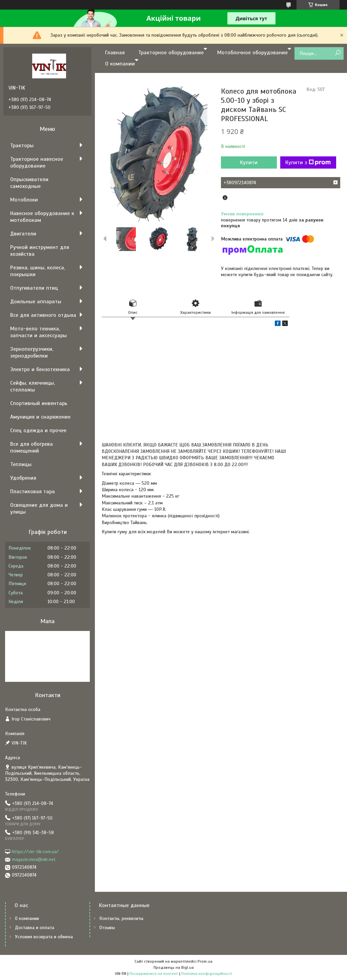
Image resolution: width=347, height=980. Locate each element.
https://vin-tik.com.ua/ (35, 852)
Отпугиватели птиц (34, 288)
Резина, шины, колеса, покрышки (38, 271)
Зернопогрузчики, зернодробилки (32, 352)
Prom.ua (205, 961)
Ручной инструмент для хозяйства (40, 251)
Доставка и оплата (35, 928)
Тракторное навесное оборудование (37, 162)
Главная (115, 53)
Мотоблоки (24, 200)
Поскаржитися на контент (154, 974)
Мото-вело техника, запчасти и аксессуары (38, 332)
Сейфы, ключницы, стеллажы (33, 386)
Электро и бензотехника (40, 369)
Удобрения (23, 478)
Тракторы (22, 146)
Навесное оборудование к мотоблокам (42, 217)
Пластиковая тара (33, 492)
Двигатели (23, 234)
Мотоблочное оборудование (252, 53)
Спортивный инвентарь (39, 403)
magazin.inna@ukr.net (34, 859)
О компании (120, 64)
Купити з (308, 162)
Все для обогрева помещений (32, 447)
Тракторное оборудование (171, 53)
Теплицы (21, 464)
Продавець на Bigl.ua (174, 967)
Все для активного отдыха (43, 315)
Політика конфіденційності (207, 974)
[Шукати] (338, 53)
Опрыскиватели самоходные (29, 183)
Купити (249, 162)
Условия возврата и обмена (44, 937)
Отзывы (107, 928)
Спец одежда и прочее (38, 430)
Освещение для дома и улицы (39, 508)
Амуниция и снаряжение (40, 417)
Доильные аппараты (36, 302)
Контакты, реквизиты (121, 918)
